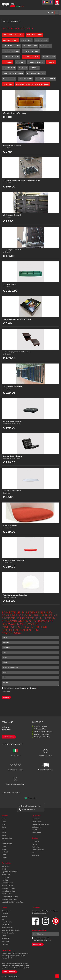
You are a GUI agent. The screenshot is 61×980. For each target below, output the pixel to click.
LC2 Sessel (5, 866)
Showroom (5, 925)
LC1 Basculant (49, 57)
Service (5, 21)
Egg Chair (5, 880)
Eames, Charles (37, 822)
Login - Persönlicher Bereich (11, 930)
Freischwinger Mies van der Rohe (13, 902)
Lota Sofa (34, 68)
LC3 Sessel (20, 62)
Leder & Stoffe (7, 922)
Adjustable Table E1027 (10, 872)
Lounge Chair (6, 875)
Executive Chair (30, 46)
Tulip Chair (8, 84)
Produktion (35, 841)
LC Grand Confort (7, 886)
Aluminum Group (7, 838)
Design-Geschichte (8, 933)
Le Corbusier (36, 819)
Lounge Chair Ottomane (13, 73)
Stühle (4, 833)
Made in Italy (36, 847)
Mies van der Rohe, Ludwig (40, 824)
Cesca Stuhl (26, 40)
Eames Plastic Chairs (8, 888)
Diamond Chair (41, 40)
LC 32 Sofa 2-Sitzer (11, 57)
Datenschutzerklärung (27, 688)
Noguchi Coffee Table (36, 73)
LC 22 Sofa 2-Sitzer (11, 51)
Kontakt (4, 936)
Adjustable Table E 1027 (13, 35)
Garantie (4, 916)
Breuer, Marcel (36, 833)
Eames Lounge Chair (11, 46)
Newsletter (5, 938)
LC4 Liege (51, 62)
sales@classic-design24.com (32, 806)
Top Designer (36, 816)
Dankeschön (36, 855)
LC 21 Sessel (45, 46)
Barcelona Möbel (7, 894)
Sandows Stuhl (26, 79)
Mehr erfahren (8, 737)
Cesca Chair (5, 877)
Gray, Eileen (35, 830)
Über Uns (35, 838)
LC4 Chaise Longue (36, 62)
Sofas (4, 824)
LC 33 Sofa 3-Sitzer (31, 57)
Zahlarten (5, 914)
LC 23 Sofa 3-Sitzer (31, 51)
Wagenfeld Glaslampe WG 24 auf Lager (33, 84)
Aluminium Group (7, 883)
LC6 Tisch (23, 68)
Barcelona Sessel (10, 40)
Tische (4, 846)
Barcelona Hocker (34, 35)
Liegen (4, 827)
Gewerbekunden (7, 927)
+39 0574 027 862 (29, 809)
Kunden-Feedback (38, 850)
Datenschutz (6, 941)
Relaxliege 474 (9, 79)
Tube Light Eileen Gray (46, 79)
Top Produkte (6, 863)
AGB (33, 852)
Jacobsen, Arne (36, 827)
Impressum (5, 944)
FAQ (3, 919)
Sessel (4, 819)
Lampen (4, 849)
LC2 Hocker (7, 62)
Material (34, 844)
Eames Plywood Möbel (9, 899)
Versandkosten (6, 911)
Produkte (5, 816)
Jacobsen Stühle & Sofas (10, 897)
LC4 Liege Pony (9, 68)
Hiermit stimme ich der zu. (20, 688)
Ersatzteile (14, 21)
